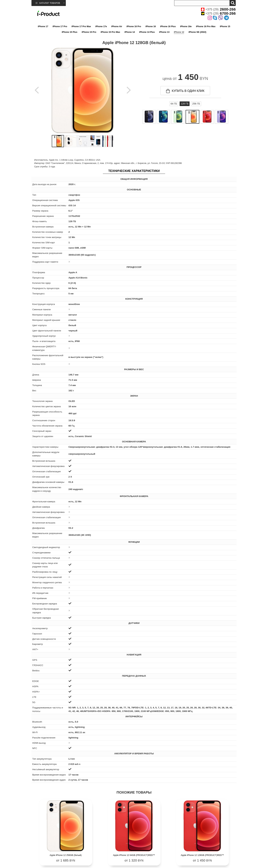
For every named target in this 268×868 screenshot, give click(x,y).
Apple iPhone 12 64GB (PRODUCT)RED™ (108, 849)
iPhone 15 (225, 26)
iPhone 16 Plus (168, 26)
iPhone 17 (43, 26)
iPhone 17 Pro (60, 26)
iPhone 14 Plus (147, 32)
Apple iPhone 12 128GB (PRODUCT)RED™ (160, 849)
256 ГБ (196, 104)
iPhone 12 (179, 32)
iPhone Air (117, 26)
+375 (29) (218, 9)
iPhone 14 (130, 32)
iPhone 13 (164, 32)
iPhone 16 (151, 26)
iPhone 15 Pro (89, 32)
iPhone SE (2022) (197, 32)
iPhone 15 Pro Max (110, 32)
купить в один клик (185, 91)
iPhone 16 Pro (134, 26)
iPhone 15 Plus (69, 32)
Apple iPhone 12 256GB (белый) (57, 849)
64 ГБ (174, 104)
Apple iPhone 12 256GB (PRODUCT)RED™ (211, 849)
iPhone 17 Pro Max (81, 26)
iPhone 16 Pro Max (206, 26)
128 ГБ (185, 104)
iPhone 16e (186, 26)
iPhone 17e (101, 26)
